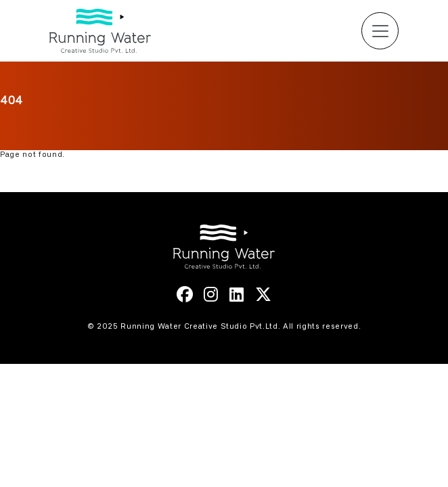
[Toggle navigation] (380, 31)
